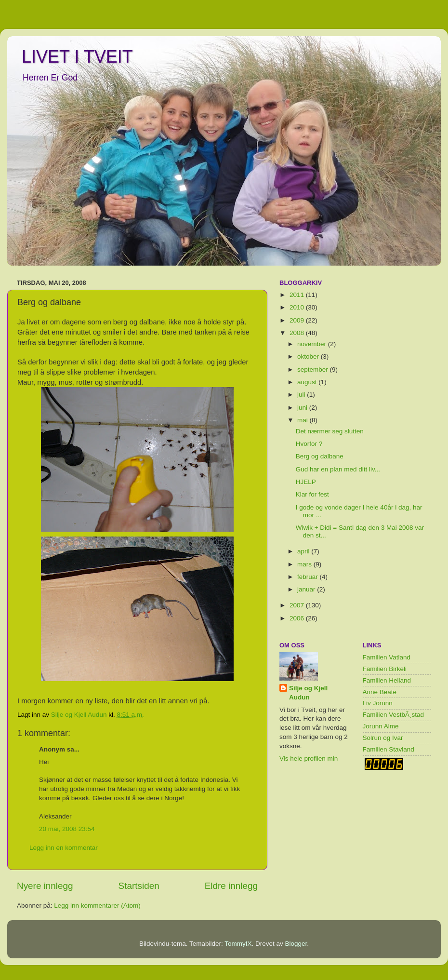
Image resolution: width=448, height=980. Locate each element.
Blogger (296, 944)
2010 (298, 307)
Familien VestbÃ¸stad (394, 715)
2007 (298, 605)
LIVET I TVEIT (77, 57)
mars (305, 564)
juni (303, 408)
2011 (298, 295)
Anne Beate (380, 692)
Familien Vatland (387, 657)
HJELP (306, 482)
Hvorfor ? (309, 444)
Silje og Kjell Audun (308, 693)
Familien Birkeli (385, 669)
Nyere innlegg (45, 886)
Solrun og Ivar (383, 738)
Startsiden (139, 886)
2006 (298, 618)
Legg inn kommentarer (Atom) (97, 906)
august (308, 382)
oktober (309, 356)
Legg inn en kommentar (64, 848)
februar (309, 577)
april (304, 551)
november (313, 344)
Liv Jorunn (378, 703)
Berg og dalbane (320, 456)
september (314, 369)
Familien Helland (387, 680)
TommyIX (238, 944)
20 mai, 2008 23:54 (67, 829)
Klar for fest (312, 494)
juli (302, 395)
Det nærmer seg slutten (330, 431)
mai (303, 420)
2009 (298, 320)
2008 (298, 333)
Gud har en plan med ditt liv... (338, 469)
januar (307, 589)
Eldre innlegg (231, 886)
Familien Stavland (389, 749)
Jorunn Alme (381, 726)
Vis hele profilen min (309, 758)
